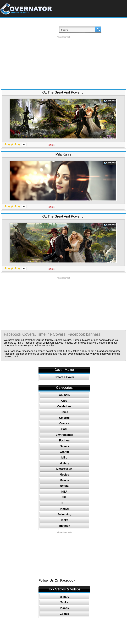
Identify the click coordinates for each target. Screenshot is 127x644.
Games (64, 446)
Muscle (64, 480)
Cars (64, 401)
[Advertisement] (63, 63)
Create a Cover (64, 377)
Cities (64, 412)
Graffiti (64, 452)
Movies (64, 475)
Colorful (64, 418)
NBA (64, 492)
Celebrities (64, 406)
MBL (64, 458)
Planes (64, 509)
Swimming (64, 514)
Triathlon (64, 526)
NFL (64, 497)
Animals (64, 395)
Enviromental (64, 435)
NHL (64, 503)
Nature (64, 486)
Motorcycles (64, 469)
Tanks (64, 520)
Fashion (64, 441)
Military (64, 463)
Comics (64, 423)
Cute (64, 429)
